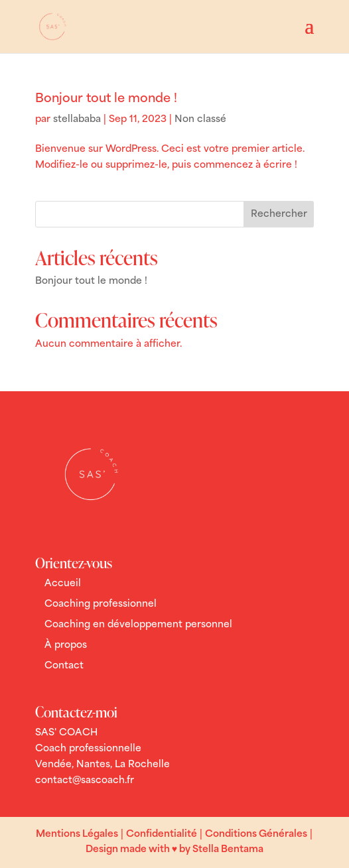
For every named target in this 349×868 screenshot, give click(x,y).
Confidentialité (162, 835)
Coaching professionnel (101, 604)
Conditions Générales (256, 835)
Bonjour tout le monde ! (106, 99)
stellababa (77, 120)
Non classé (200, 120)
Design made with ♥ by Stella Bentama (174, 850)
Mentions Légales (77, 835)
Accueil (63, 584)
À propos (66, 646)
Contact (64, 666)
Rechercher (279, 215)
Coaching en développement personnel (138, 625)
